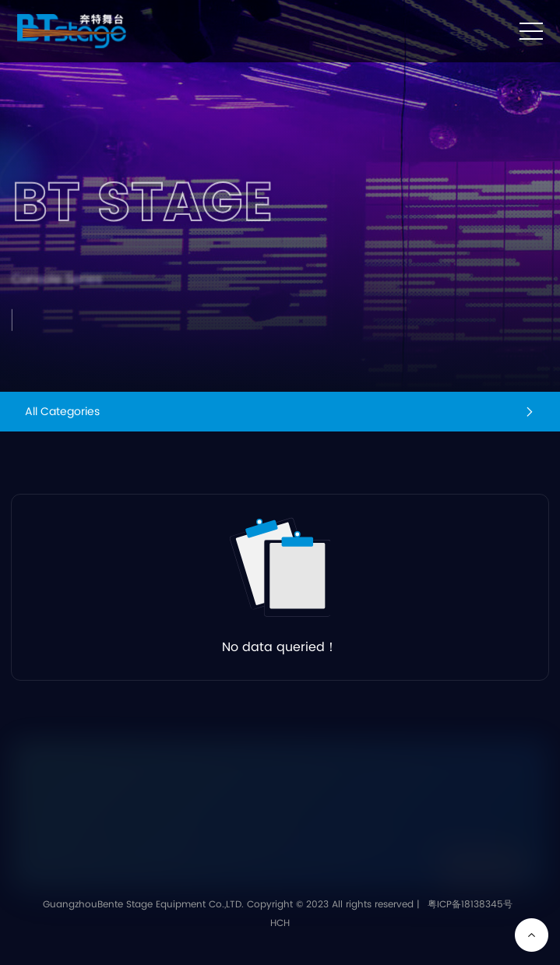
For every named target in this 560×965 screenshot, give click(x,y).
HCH (280, 923)
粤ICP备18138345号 (470, 905)
